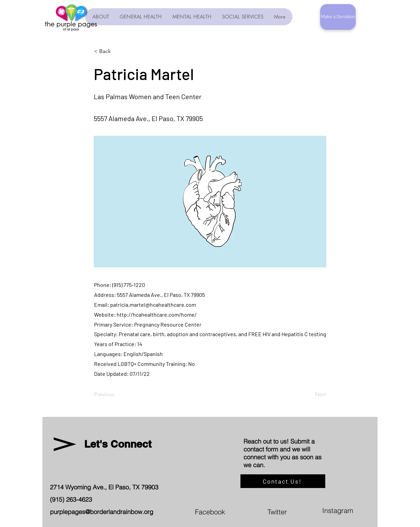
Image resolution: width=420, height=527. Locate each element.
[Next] (310, 394)
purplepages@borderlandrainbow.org (102, 512)
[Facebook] (237, 512)
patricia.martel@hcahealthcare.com (153, 305)
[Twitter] (310, 512)
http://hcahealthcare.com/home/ (157, 314)
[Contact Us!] (283, 481)
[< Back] (117, 51)
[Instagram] (365, 510)
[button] (338, 17)
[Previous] (117, 394)
